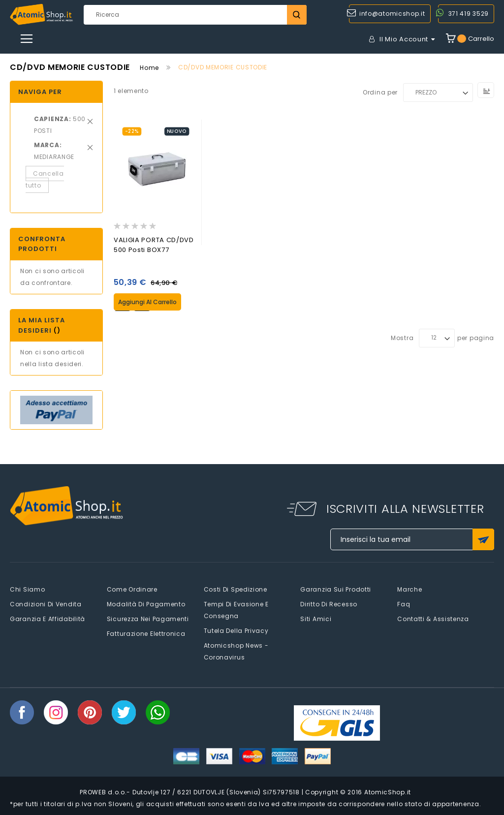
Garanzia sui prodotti (336, 589)
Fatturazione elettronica (146, 634)
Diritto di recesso (329, 604)
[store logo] (41, 15)
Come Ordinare (132, 589)
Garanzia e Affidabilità (47, 619)
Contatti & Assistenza (433, 619)
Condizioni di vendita (46, 604)
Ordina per (380, 92)
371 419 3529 (469, 14)
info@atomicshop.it (392, 14)
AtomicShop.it (388, 792)
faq (404, 604)
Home (149, 68)
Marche (409, 589)
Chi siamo (27, 589)
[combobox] (195, 15)
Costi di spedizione (236, 589)
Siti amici (316, 619)
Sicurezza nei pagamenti (148, 619)
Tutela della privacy (236, 631)
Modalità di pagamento (146, 604)
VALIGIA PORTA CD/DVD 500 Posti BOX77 (154, 245)
